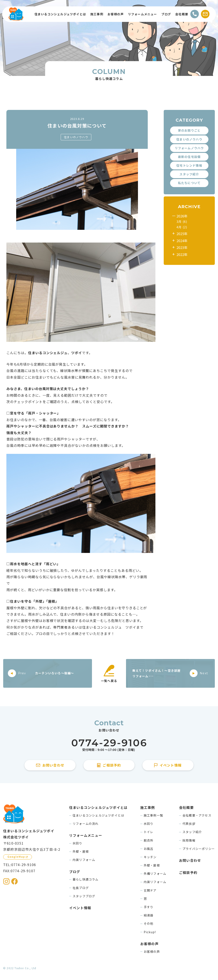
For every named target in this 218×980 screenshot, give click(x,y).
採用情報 (189, 840)
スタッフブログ (84, 896)
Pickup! (150, 932)
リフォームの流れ (86, 824)
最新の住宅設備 (189, 157)
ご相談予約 (188, 872)
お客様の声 (152, 952)
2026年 (182, 216)
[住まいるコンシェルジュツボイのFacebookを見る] (14, 881)
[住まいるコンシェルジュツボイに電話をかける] (109, 745)
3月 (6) (182, 222)
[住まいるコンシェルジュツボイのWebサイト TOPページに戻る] (16, 14)
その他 (149, 923)
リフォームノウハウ (189, 148)
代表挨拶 (189, 824)
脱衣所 (149, 840)
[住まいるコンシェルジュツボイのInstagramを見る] (6, 881)
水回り (77, 843)
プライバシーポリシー (199, 849)
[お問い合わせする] (205, 14)
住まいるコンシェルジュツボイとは (98, 815)
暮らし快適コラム (86, 879)
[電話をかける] (195, 14)
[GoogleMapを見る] (18, 857)
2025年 (182, 234)
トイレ (149, 832)
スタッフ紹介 (189, 174)
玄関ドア (150, 890)
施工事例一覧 (153, 815)
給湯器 (149, 915)
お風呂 (149, 849)
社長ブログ (81, 888)
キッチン (150, 857)
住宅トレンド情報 (189, 165)
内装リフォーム (84, 860)
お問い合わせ (190, 860)
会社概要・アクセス (197, 815)
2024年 (182, 241)
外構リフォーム (155, 873)
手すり (149, 907)
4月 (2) (182, 227)
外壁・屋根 (81, 851)
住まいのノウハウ (76, 137)
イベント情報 (80, 908)
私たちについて (189, 183)
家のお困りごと (189, 130)
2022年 (182, 254)
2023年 (182, 247)
